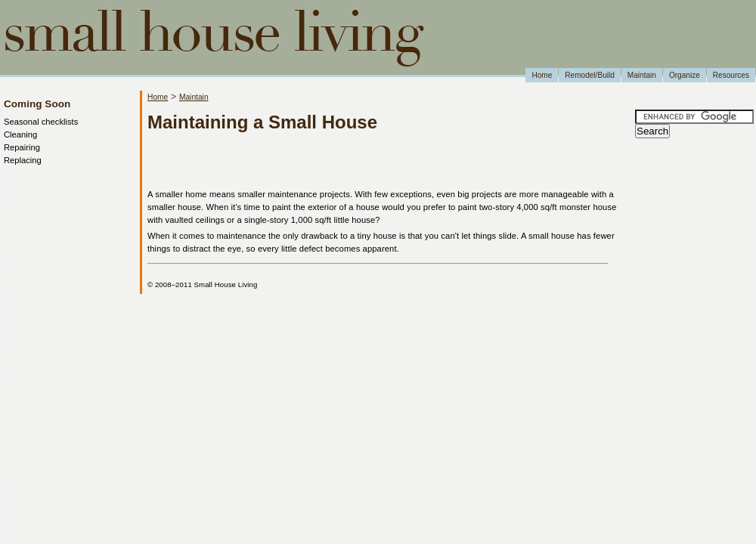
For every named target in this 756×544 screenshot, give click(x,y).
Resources (731, 75)
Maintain (642, 75)
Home (542, 75)
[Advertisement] (324, 162)
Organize (685, 75)
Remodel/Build (590, 75)
